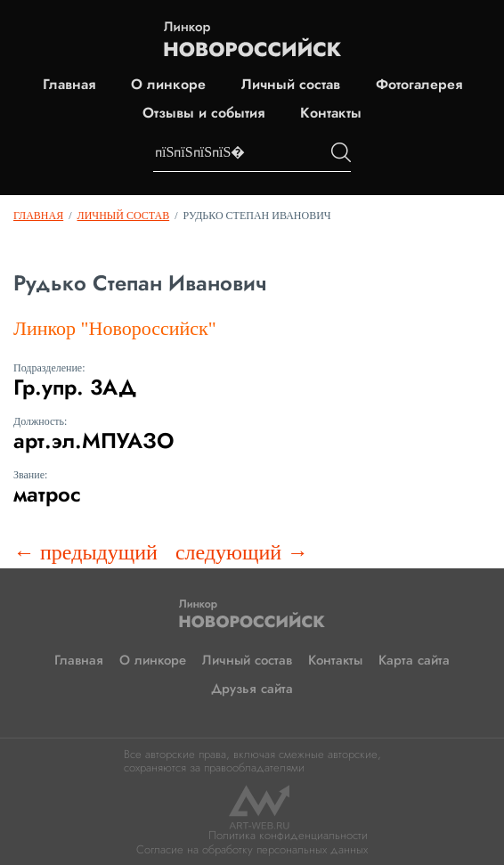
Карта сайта (414, 660)
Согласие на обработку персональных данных (252, 849)
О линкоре (168, 85)
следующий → (242, 552)
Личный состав (291, 85)
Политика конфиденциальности (288, 835)
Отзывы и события (203, 113)
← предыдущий (85, 552)
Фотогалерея (419, 85)
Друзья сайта (252, 689)
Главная (69, 85)
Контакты (331, 113)
